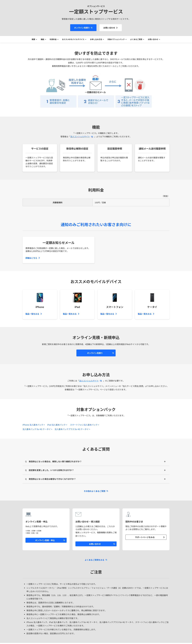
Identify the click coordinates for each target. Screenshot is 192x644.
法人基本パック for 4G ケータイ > (37, 430)
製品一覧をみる (32, 315)
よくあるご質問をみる (95, 561)
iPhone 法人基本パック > (34, 426)
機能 (41, 40)
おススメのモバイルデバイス (73, 40)
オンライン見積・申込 (45, 541)
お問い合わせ (109, 28)
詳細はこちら (31, 259)
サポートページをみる (145, 538)
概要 (31, 40)
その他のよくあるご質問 (95, 492)
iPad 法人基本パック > (57, 426)
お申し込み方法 (96, 40)
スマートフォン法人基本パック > (85, 426)
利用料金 (52, 40)
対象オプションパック (117, 40)
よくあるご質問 (138, 40)
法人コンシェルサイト (80, 138)
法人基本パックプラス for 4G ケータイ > (72, 430)
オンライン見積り (82, 28)
